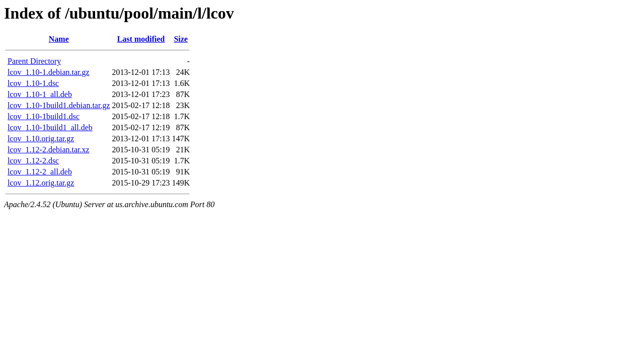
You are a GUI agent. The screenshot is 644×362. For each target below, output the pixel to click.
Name (59, 39)
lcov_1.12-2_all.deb (40, 172)
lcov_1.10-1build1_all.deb (50, 127)
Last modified (141, 39)
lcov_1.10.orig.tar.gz (41, 139)
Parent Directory (34, 61)
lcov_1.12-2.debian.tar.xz (49, 150)
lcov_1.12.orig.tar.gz (41, 183)
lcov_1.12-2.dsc (33, 161)
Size (181, 39)
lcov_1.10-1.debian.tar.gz (49, 72)
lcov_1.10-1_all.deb (40, 94)
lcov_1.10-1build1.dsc (44, 116)
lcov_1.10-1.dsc (33, 83)
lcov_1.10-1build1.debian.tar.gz (59, 105)
